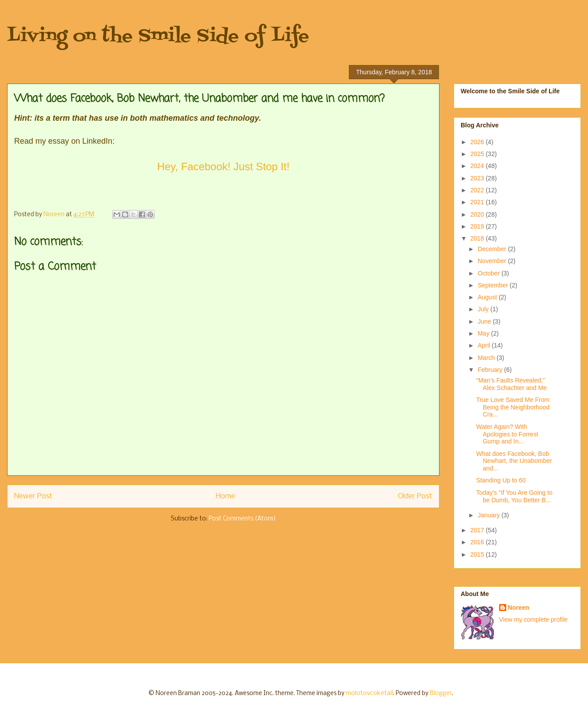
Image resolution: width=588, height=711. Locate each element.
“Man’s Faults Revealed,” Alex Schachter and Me (512, 384)
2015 (478, 554)
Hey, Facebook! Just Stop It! (223, 166)
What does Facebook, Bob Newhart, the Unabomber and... (514, 461)
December (493, 249)
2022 (478, 190)
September (493, 285)
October (489, 273)
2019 (478, 226)
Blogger (441, 694)
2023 (478, 178)
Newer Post (33, 496)
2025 (478, 154)
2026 (478, 142)
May (484, 333)
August (488, 297)
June (485, 321)
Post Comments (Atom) (242, 519)
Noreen (519, 608)
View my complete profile (533, 619)
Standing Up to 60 (501, 480)
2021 (478, 202)
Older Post (415, 496)
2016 (478, 542)
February (491, 370)
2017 (478, 530)
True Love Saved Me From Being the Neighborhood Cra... (513, 407)
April (485, 345)
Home (225, 496)
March (487, 358)
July (484, 309)
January (489, 515)
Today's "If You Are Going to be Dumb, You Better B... (514, 496)
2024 (478, 166)
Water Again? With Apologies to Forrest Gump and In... (507, 434)
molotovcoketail (369, 694)
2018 (478, 238)
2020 (478, 214)
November (493, 261)
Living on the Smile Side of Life (158, 36)
